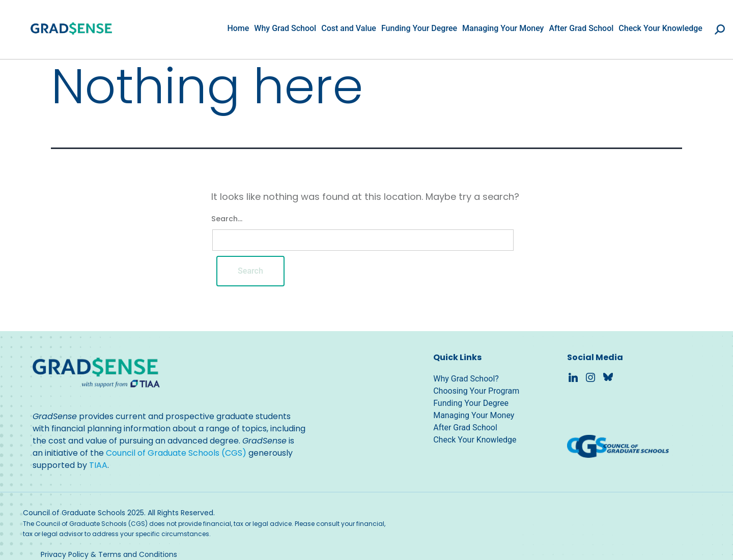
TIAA (98, 465)
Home (238, 28)
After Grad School (581, 28)
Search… (227, 219)
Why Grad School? (466, 379)
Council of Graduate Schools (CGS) (176, 453)
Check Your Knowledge (660, 28)
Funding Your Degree (419, 28)
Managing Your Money (503, 28)
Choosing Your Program (476, 391)
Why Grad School (285, 28)
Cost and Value (349, 28)
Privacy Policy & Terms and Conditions (109, 554)
